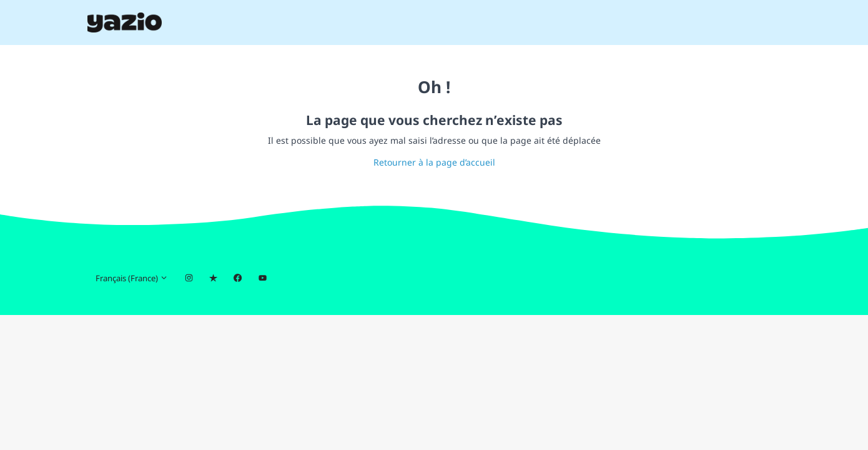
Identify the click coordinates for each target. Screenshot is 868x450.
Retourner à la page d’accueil (434, 162)
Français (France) (132, 278)
